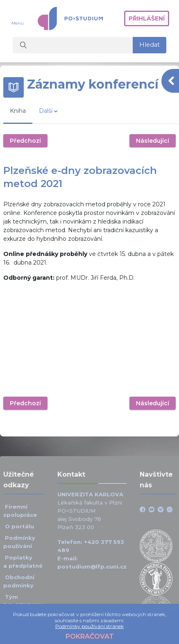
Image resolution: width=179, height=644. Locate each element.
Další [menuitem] (46, 111)
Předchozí (25, 141)
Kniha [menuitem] (18, 111)
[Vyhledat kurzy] (73, 45)
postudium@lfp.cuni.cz (92, 566)
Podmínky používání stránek (89, 626)
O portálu (19, 526)
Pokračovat (90, 636)
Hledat (150, 45)
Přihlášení (147, 18)
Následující (153, 141)
